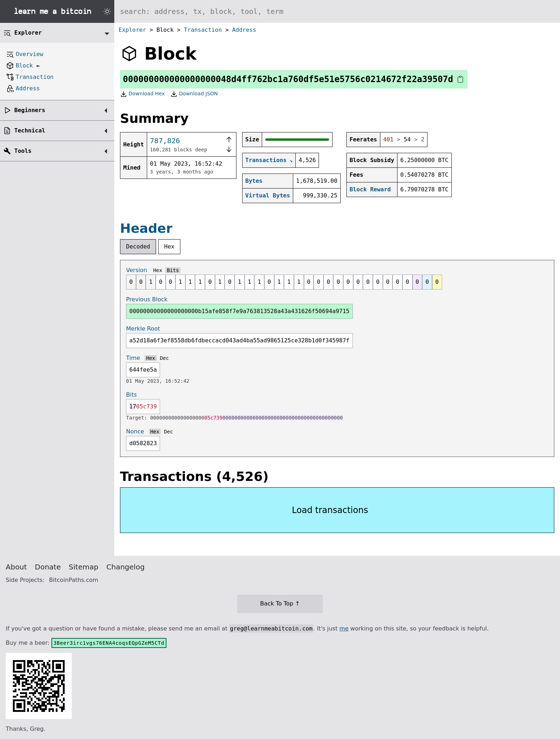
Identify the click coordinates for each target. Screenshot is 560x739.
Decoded (138, 247)
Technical (30, 130)
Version (137, 270)
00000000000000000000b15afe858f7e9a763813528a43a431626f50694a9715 (239, 311)
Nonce (135, 431)
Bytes (254, 181)
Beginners (30, 110)
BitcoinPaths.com (74, 580)
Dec (164, 358)
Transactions (266, 160)
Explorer (132, 30)
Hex (169, 247)
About (16, 567)
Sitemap (84, 567)
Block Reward (370, 189)
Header (146, 228)
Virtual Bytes (268, 195)
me (344, 629)
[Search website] (337, 11)
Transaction (203, 30)
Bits (173, 270)
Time (133, 358)
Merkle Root (143, 329)
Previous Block (147, 299)
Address (244, 30)
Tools (23, 151)
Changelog (126, 567)
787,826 (165, 141)
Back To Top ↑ (280, 604)
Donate (48, 567)
